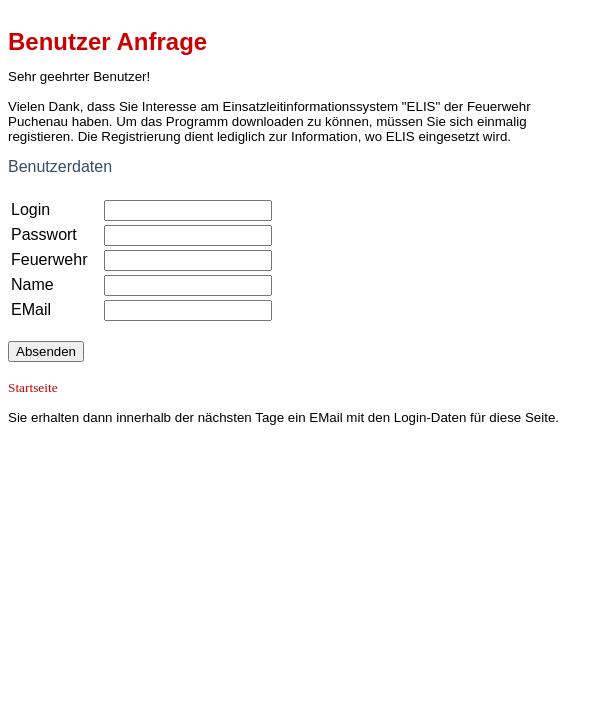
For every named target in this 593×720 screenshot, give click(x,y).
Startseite (33, 387)
